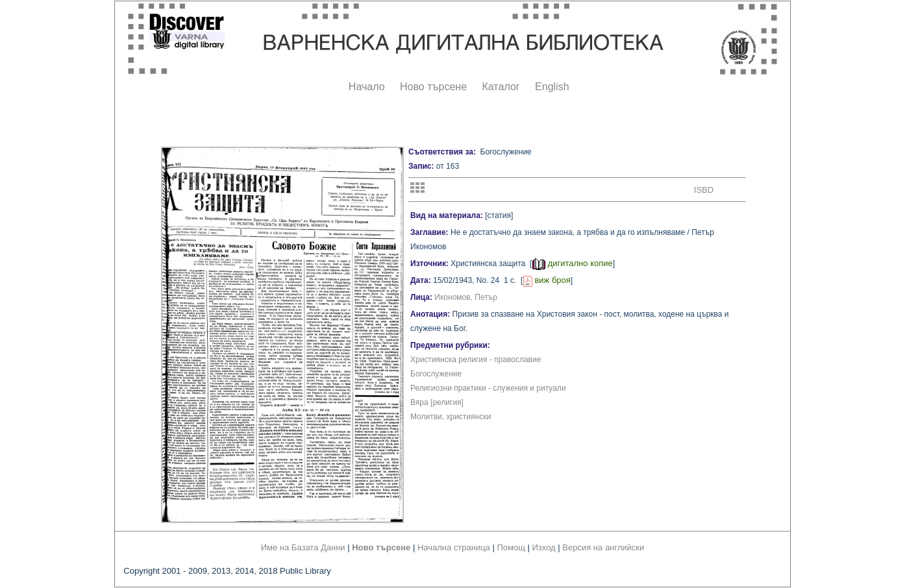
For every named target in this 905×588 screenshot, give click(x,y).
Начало (367, 87)
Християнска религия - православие (476, 360)
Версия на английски (603, 547)
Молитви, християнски (451, 417)
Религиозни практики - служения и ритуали (488, 388)
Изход (544, 547)
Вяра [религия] (437, 402)
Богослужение (436, 374)
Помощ (511, 547)
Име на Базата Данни (303, 547)
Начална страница (454, 547)
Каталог (501, 87)
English (552, 87)
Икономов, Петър (466, 297)
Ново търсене (433, 87)
